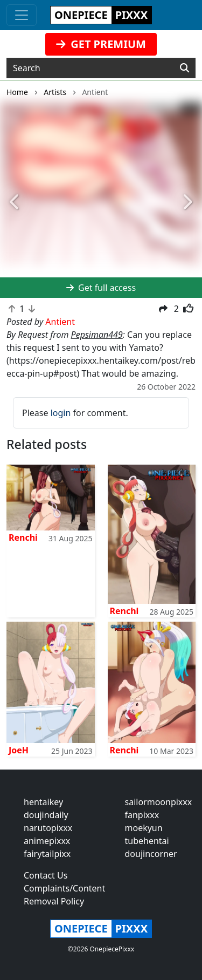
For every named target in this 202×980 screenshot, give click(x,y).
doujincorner (151, 854)
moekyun (144, 828)
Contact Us (46, 875)
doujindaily (46, 815)
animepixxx (47, 841)
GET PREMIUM (101, 44)
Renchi (23, 537)
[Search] (184, 68)
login (61, 413)
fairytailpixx (47, 854)
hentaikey (43, 802)
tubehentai (147, 841)
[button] (15, 202)
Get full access (101, 288)
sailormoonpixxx (159, 802)
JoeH (19, 750)
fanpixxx (142, 815)
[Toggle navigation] (22, 15)
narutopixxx (48, 828)
